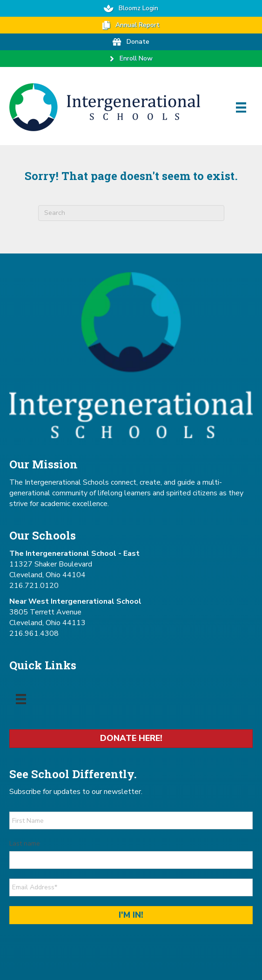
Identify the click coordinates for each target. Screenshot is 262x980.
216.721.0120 (34, 586)
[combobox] (131, 213)
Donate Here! (131, 738)
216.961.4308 (34, 633)
